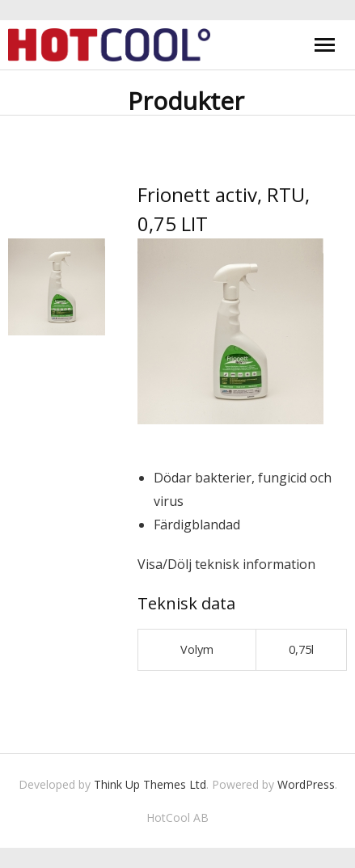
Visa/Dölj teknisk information (226, 564)
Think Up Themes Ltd (150, 784)
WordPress (306, 784)
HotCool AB (177, 817)
